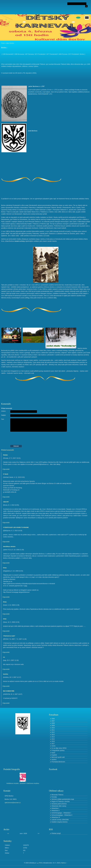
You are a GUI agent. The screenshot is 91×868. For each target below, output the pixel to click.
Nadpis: (4, 415)
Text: (3, 419)
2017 (53, 744)
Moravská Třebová (57, 795)
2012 (53, 732)
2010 (53, 728)
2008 (53, 723)
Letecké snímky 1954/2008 (60, 820)
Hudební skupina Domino (60, 822)
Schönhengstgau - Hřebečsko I (61, 813)
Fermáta (54, 797)
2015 (53, 739)
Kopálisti (54, 755)
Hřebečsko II (55, 811)
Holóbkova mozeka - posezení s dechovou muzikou (23, 783)
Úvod (3, 43)
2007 (53, 721)
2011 (53, 730)
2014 (53, 737)
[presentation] (46, 438)
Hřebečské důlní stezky (59, 806)
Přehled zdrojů (56, 833)
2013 (53, 735)
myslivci (54, 760)
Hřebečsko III (56, 817)
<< (8, 834)
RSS (41, 863)
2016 (53, 741)
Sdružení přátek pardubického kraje (63, 799)
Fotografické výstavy (58, 750)
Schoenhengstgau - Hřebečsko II (62, 815)
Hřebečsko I (55, 808)
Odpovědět (6, 469)
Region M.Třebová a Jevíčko (61, 802)
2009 (53, 726)
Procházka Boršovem (58, 762)
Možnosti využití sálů (58, 757)
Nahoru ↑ (64, 863)
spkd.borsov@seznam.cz (13, 803)
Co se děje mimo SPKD (59, 748)
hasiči (53, 753)
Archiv (53, 746)
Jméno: (4, 411)
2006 (53, 719)
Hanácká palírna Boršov (59, 804)
